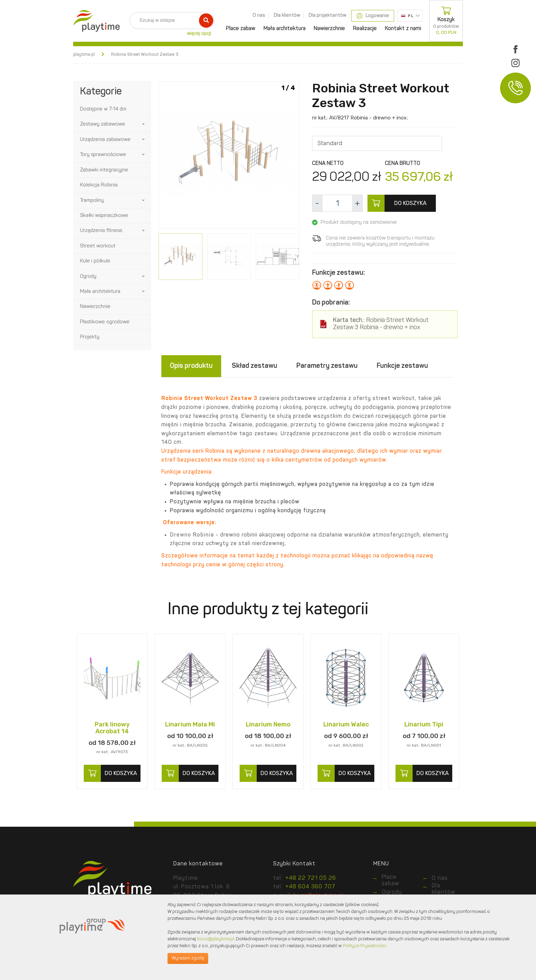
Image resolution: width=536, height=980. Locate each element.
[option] (229, 156)
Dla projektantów (327, 15)
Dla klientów (287, 15)
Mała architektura (285, 29)
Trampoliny (92, 201)
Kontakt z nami (403, 29)
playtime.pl (84, 55)
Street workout (98, 246)
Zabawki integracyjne (104, 170)
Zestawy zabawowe (103, 124)
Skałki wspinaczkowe (104, 216)
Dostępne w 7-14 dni (103, 109)
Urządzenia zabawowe (105, 140)
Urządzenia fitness (101, 231)
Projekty (90, 337)
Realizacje (365, 29)
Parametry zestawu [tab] (327, 366)
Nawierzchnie (329, 29)
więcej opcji (199, 34)
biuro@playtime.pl (216, 939)
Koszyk (446, 21)
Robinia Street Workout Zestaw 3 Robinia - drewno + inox (381, 324)
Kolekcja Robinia (99, 185)
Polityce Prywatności (364, 946)
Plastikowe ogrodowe (105, 322)
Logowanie (373, 16)
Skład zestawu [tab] (254, 366)
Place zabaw (241, 29)
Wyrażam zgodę (188, 958)
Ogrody (88, 277)
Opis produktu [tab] (191, 366)
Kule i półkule (95, 261)
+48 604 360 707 (310, 887)
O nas (259, 15)
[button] (144, 124)
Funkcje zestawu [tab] (402, 366)
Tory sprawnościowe (103, 155)
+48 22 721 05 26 (311, 878)
